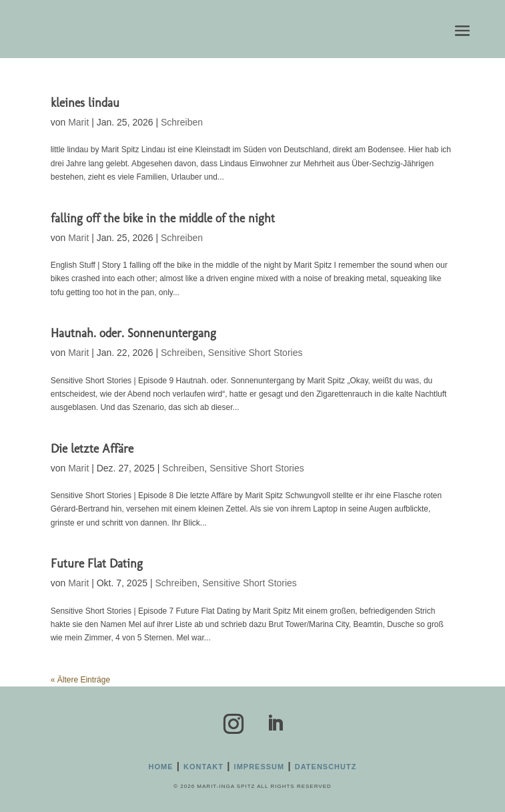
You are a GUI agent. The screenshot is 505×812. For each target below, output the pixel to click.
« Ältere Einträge (80, 680)
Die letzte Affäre (92, 449)
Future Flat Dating (97, 564)
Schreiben (182, 122)
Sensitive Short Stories (256, 353)
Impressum (260, 767)
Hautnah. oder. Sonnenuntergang (133, 333)
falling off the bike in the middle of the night (163, 218)
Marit (78, 122)
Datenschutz (326, 767)
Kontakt (203, 767)
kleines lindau (85, 103)
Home (161, 767)
